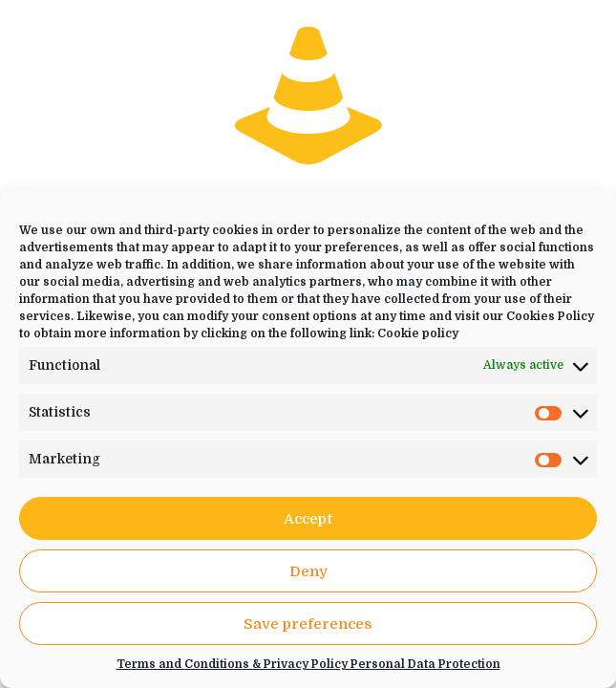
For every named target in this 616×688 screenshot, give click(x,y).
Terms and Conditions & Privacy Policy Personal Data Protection (308, 664)
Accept (308, 519)
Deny (308, 571)
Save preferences (308, 624)
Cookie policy (418, 333)
